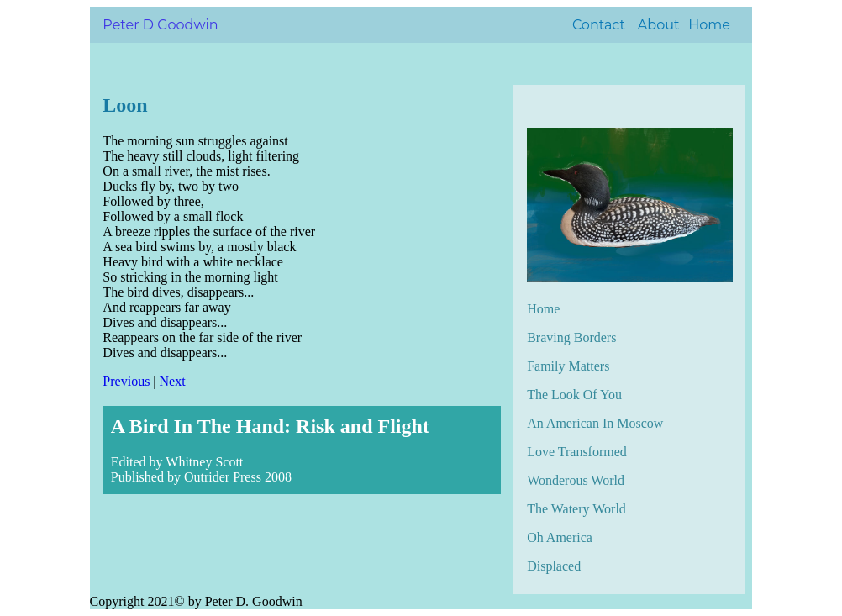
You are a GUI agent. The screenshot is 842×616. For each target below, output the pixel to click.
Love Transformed (577, 452)
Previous (126, 381)
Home (709, 25)
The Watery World (576, 509)
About (659, 25)
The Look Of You (574, 395)
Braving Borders (571, 337)
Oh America (560, 537)
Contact (599, 25)
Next (173, 381)
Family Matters (568, 366)
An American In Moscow (595, 423)
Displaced (554, 566)
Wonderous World (576, 480)
